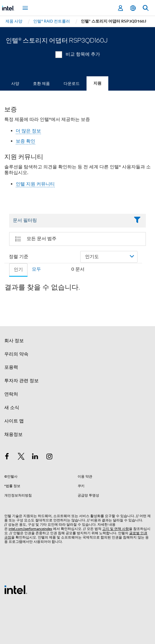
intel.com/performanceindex (30, 529)
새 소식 (12, 408)
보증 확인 (25, 141)
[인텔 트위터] (21, 457)
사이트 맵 (14, 421)
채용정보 (13, 434)
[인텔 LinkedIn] (35, 457)
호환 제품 (41, 83)
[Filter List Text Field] (70, 221)
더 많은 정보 (28, 131)
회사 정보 (14, 341)
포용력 (11, 367)
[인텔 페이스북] (7, 457)
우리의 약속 (16, 354)
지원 (97, 83)
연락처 (11, 394)
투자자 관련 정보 (21, 381)
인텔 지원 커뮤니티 (35, 184)
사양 (15, 83)
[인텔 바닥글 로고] (16, 589)
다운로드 (72, 83)
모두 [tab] (36, 269)
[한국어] (133, 8)
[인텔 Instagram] (50, 457)
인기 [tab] (18, 270)
